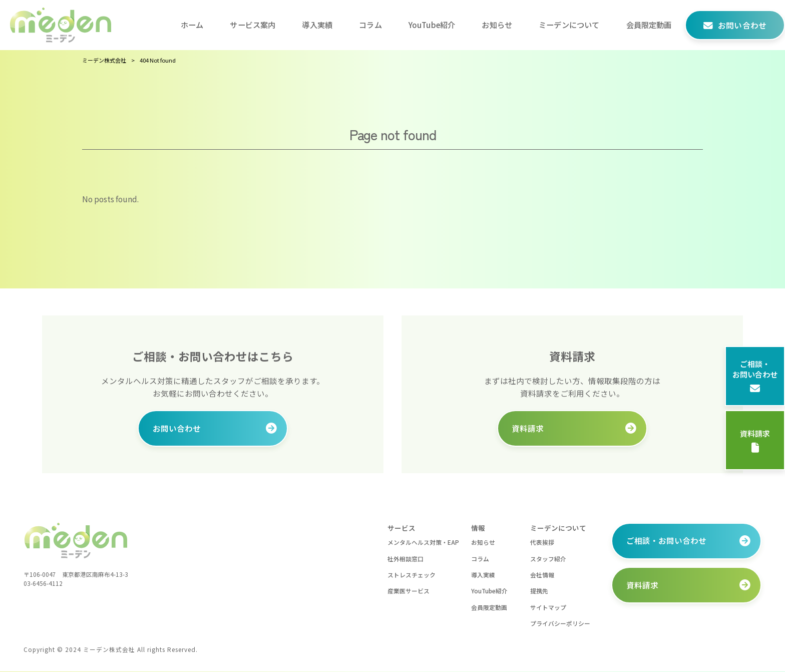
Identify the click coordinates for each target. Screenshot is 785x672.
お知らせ (483, 542)
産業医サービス (409, 591)
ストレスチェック (412, 575)
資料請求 (755, 440)
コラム (480, 559)
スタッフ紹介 (548, 559)
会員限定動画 (489, 607)
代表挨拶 (542, 542)
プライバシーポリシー (560, 624)
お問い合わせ (177, 428)
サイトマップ (548, 607)
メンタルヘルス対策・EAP (423, 542)
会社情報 (542, 575)
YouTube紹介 (489, 591)
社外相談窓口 (406, 559)
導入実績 (483, 575)
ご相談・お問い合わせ (755, 376)
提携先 (539, 591)
